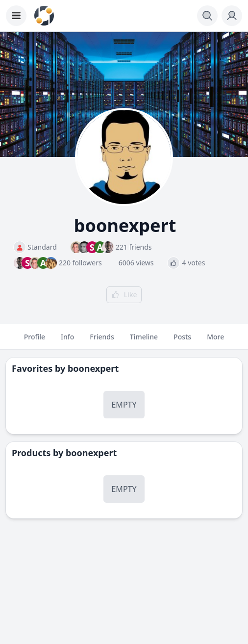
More (215, 341)
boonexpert (93, 368)
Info (67, 341)
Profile (35, 341)
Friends (102, 341)
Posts (182, 341)
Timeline (144, 341)
